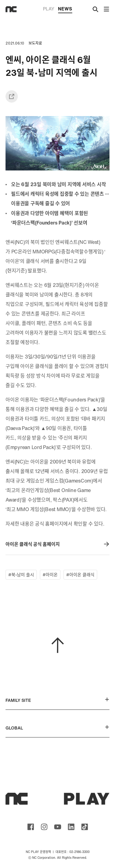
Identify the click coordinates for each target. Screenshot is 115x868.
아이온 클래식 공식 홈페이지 (57, 544)
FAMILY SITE (57, 700)
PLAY (49, 9)
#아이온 (50, 575)
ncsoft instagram (44, 827)
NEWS (65, 9)
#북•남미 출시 (21, 575)
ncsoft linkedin (71, 827)
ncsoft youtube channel (58, 827)
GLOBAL (57, 728)
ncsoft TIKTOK (85, 827)
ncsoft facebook (31, 827)
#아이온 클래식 (80, 575)
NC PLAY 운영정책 (38, 852)
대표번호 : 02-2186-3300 (73, 852)
